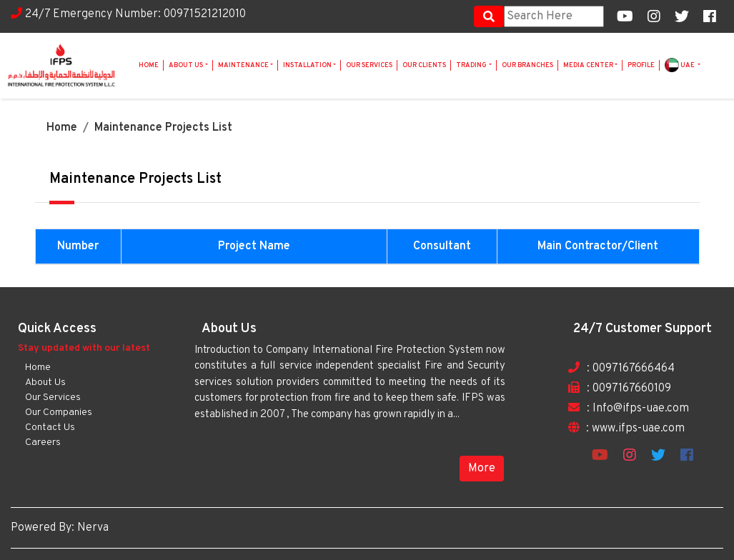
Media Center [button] (588, 66)
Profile (641, 66)
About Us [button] (186, 66)
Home (149, 66)
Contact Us (50, 427)
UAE (680, 66)
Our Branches (527, 66)
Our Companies (59, 412)
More (482, 469)
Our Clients (424, 66)
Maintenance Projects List (163, 128)
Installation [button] (307, 66)
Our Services (369, 66)
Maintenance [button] (243, 66)
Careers (43, 442)
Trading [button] (471, 66)
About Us (45, 382)
